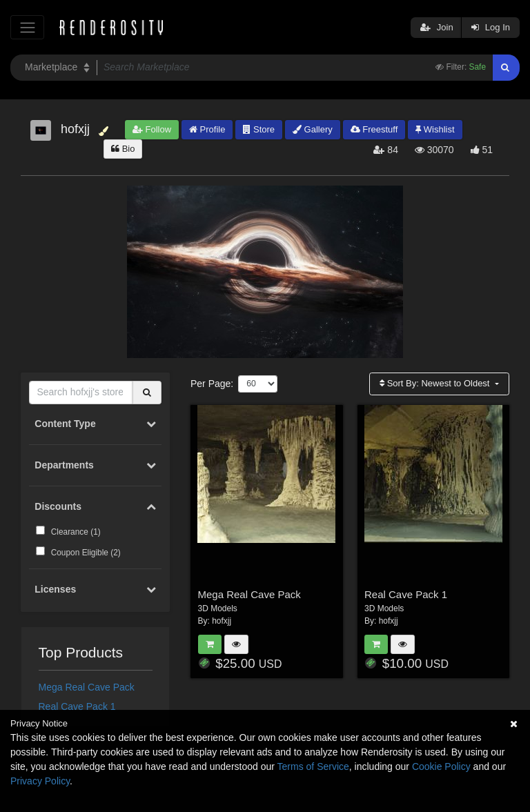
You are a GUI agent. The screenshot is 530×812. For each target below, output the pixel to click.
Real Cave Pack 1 (77, 706)
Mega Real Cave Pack (87, 687)
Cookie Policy (441, 766)
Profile (207, 129)
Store (259, 129)
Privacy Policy (40, 781)
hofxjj (222, 621)
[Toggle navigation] (27, 27)
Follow (152, 129)
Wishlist (435, 129)
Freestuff (374, 129)
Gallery (313, 129)
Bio (123, 149)
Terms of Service (313, 766)
